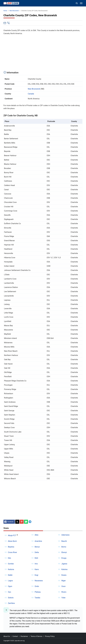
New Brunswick (34, 89)
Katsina (64, 569)
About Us (7, 636)
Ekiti (36, 558)
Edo (9, 558)
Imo (36, 564)
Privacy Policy (50, 636)
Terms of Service (36, 636)
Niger (63, 581)
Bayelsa (11, 547)
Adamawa (65, 535)
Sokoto (11, 598)
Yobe (63, 598)
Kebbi (10, 575)
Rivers (64, 592)
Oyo (10, 592)
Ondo (37, 586)
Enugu (64, 558)
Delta (37, 552)
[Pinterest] (22, 522)
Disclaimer (24, 636)
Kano (37, 569)
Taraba (37, 598)
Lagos (10, 581)
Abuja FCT (12, 535)
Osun (63, 586)
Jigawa (64, 564)
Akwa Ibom (12, 541)
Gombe (11, 564)
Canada (31, 94)
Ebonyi (64, 552)
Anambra (38, 541)
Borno (64, 547)
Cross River (12, 552)
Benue (37, 547)
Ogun (10, 586)
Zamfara (11, 603)
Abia (37, 535)
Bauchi (64, 541)
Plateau (38, 592)
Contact (15, 636)
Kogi (37, 575)
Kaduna (11, 569)
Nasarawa (39, 581)
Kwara (64, 575)
